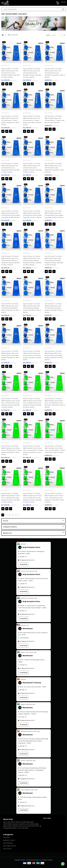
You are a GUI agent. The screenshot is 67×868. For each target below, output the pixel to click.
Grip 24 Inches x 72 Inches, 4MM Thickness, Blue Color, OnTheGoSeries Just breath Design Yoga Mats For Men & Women (54, 355)
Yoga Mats (6, 837)
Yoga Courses (7, 849)
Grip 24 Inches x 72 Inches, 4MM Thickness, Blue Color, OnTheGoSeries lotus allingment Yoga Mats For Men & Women (54, 168)
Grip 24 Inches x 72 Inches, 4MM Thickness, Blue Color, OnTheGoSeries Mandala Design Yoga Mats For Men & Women (54, 308)
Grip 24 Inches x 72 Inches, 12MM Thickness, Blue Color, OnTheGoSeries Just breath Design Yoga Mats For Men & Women (10, 355)
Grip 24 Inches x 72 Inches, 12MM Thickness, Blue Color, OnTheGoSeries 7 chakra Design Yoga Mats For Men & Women (10, 120)
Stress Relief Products (9, 846)
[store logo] (6, 3)
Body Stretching (8, 843)
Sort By (48, 35)
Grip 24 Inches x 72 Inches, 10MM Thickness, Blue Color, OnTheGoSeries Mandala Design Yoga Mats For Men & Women (32, 308)
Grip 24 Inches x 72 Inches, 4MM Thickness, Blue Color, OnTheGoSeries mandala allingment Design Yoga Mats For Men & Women (54, 261)
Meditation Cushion (9, 840)
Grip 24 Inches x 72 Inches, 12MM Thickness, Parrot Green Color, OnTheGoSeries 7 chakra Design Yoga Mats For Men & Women (11, 450)
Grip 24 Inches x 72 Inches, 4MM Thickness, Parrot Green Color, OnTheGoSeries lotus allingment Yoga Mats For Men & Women (54, 498)
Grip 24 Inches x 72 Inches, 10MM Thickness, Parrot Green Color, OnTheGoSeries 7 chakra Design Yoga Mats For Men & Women (33, 450)
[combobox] (33, 9)
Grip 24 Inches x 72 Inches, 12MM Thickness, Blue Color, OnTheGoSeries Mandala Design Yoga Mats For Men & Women (10, 308)
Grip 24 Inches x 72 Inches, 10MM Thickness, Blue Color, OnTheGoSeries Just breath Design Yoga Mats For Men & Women (32, 355)
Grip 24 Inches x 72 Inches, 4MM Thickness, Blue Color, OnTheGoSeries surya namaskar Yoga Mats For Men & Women (55, 73)
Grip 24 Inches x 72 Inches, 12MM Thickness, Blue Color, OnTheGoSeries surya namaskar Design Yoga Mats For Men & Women (11, 73)
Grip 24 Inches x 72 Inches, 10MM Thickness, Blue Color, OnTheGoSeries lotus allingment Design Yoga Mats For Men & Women (32, 168)
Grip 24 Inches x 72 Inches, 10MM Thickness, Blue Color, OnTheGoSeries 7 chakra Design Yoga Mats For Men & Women (32, 120)
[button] (3, 84)
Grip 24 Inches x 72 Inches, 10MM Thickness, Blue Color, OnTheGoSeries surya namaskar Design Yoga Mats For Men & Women (32, 73)
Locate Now (24, 564)
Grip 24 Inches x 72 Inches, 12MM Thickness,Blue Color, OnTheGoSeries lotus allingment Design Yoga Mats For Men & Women (11, 168)
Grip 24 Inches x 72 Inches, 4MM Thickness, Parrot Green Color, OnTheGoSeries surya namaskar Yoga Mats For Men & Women (55, 403)
